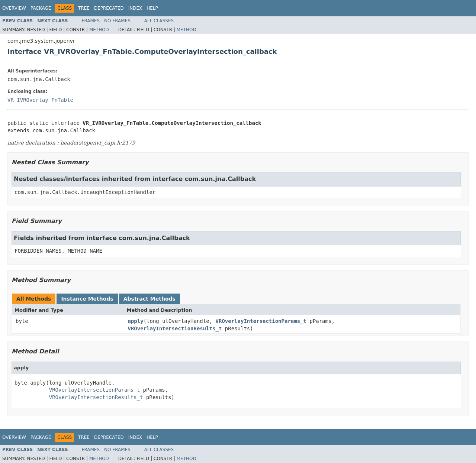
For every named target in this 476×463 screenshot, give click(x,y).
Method (99, 30)
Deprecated (109, 8)
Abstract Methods (149, 299)
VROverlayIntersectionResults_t (175, 328)
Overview (14, 8)
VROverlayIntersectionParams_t (261, 321)
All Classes (159, 21)
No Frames (117, 21)
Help (152, 8)
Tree (84, 8)
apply (136, 321)
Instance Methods (87, 299)
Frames (91, 21)
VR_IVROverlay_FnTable (40, 100)
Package (41, 8)
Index (135, 8)
